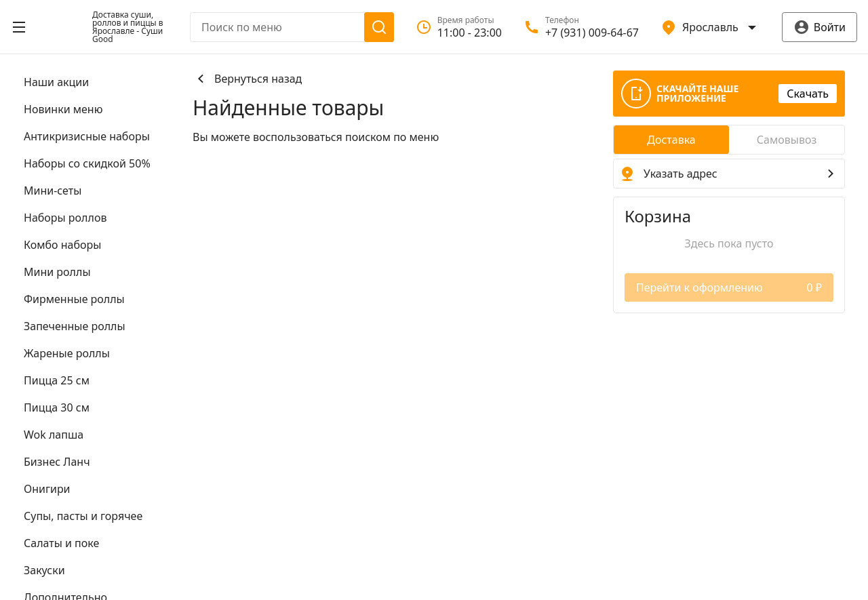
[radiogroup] (729, 140)
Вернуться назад (247, 79)
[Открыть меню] (19, 27)
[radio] (671, 140)
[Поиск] (379, 27)
